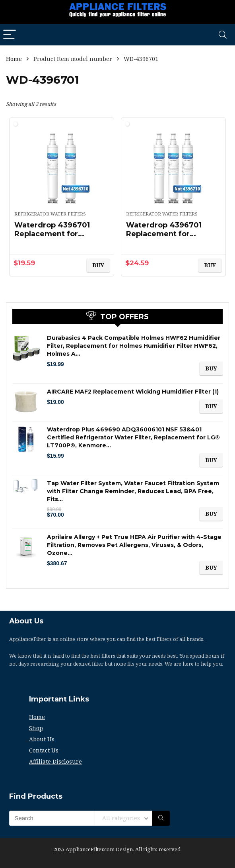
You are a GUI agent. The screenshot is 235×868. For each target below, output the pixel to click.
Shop (36, 728)
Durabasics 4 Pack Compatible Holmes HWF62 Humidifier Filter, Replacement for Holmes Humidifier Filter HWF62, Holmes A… (134, 346)
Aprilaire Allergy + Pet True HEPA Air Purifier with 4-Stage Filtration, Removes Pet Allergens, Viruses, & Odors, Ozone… (134, 545)
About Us (42, 739)
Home (14, 59)
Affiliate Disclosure (55, 761)
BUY (98, 265)
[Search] (223, 35)
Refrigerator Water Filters (50, 214)
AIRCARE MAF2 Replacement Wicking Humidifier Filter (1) (133, 392)
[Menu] (10, 35)
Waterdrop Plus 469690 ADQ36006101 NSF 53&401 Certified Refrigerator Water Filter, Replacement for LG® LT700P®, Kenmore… (133, 437)
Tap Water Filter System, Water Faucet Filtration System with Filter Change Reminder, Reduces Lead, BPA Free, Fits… (133, 491)
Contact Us (44, 750)
